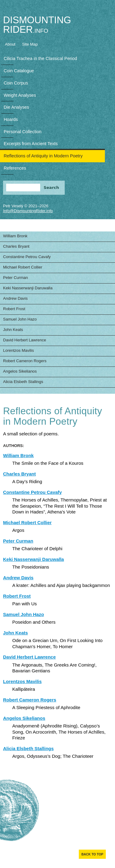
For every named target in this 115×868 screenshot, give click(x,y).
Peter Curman (15, 278)
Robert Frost (14, 309)
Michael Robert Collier (23, 267)
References (15, 168)
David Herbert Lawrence (25, 340)
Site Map (30, 44)
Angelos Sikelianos (20, 371)
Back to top (92, 854)
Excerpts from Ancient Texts (31, 144)
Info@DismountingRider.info (28, 211)
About (10, 44)
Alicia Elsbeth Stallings (23, 382)
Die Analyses (16, 107)
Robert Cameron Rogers (25, 361)
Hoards (11, 119)
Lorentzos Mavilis (18, 350)
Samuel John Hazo (20, 319)
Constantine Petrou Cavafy (27, 257)
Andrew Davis (15, 298)
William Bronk (15, 236)
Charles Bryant (16, 246)
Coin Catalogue (19, 71)
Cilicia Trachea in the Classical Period (40, 58)
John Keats (13, 330)
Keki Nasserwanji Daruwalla (28, 288)
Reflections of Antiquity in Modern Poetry (43, 156)
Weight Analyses (20, 95)
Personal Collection (23, 132)
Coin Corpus (16, 83)
